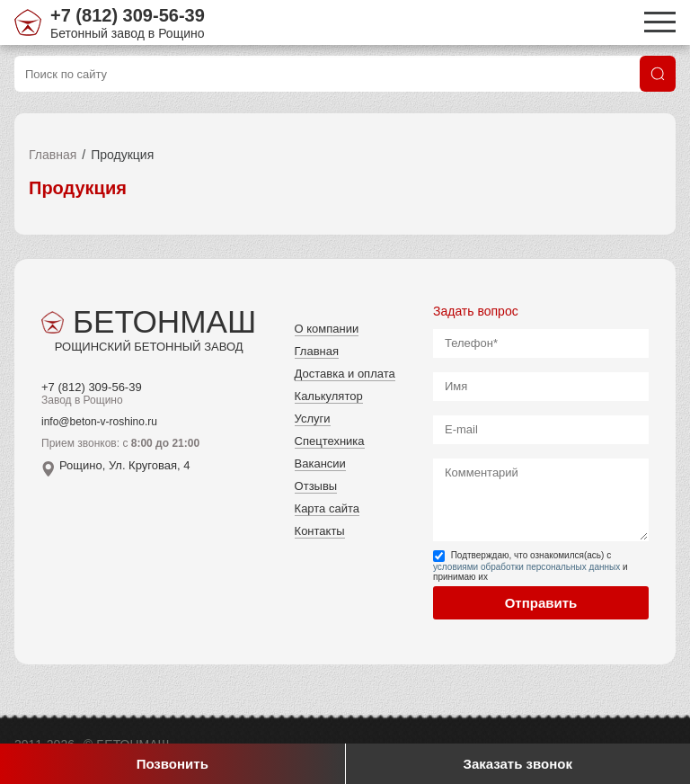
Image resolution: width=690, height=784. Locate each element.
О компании (327, 329)
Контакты (320, 531)
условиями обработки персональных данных (526, 567)
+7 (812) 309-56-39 (128, 15)
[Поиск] (658, 74)
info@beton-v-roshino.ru (99, 422)
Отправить (541, 603)
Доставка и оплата (345, 374)
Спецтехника (330, 441)
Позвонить (172, 764)
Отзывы (316, 486)
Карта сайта (327, 508)
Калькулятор (329, 396)
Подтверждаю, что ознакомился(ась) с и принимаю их (531, 566)
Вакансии (320, 463)
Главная (53, 155)
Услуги (313, 419)
